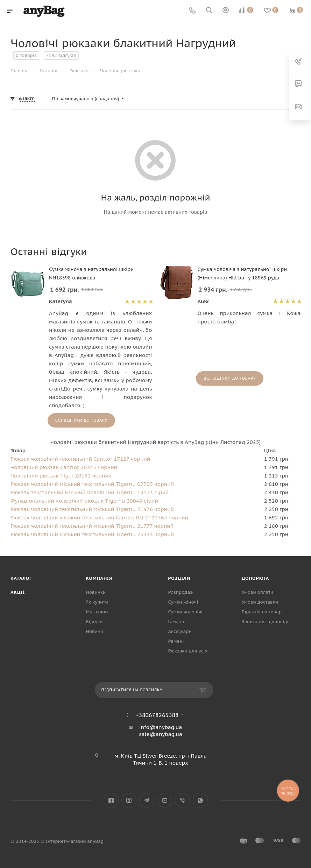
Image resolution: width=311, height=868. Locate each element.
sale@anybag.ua (161, 734)
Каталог (21, 578)
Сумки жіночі (183, 602)
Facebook (111, 800)
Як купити (97, 602)
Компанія (99, 578)
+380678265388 (157, 715)
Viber (182, 800)
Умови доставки (260, 602)
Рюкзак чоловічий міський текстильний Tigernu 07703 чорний (92, 484)
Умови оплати (257, 592)
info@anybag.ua (161, 727)
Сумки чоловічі (185, 612)
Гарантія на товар (262, 612)
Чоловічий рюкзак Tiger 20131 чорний (61, 476)
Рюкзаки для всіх (188, 651)
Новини (94, 631)
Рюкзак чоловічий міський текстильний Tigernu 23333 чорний (92, 534)
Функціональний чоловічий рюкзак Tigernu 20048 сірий (84, 501)
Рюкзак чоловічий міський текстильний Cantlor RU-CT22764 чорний (99, 517)
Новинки (96, 592)
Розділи (179, 578)
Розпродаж (181, 592)
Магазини (97, 612)
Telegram (147, 800)
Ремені (176, 641)
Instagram (129, 800)
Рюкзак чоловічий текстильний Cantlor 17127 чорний (80, 459)
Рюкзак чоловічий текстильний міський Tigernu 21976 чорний (92, 509)
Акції (18, 592)
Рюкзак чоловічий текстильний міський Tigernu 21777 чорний (92, 526)
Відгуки (94, 622)
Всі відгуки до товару (81, 420)
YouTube (165, 800)
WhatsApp (200, 800)
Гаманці (177, 622)
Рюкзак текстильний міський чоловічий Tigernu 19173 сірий (90, 492)
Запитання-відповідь (266, 622)
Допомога (255, 578)
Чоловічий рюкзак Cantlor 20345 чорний (64, 467)
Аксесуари (180, 631)
